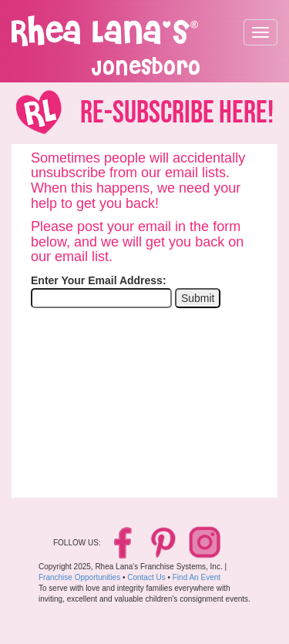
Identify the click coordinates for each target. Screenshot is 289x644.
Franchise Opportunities (79, 577)
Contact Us (146, 577)
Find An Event (197, 577)
